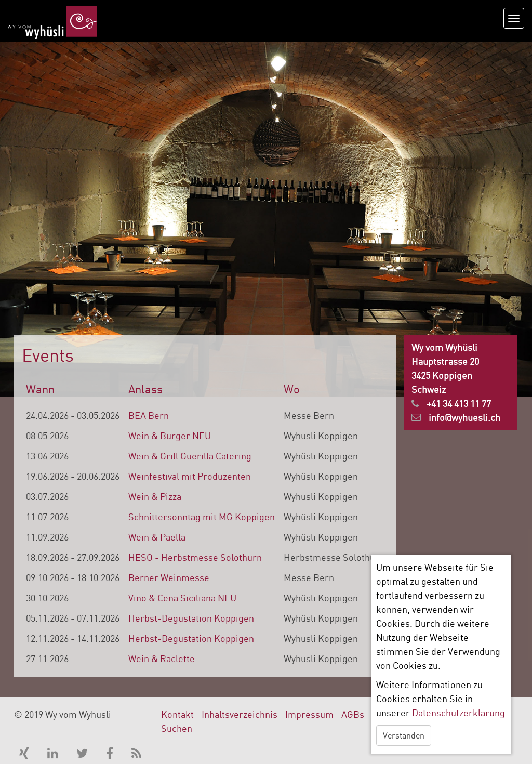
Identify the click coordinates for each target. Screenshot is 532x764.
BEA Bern (149, 415)
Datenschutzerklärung (458, 713)
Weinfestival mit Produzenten (190, 476)
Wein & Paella (157, 537)
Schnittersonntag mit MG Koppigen (202, 517)
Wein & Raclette (162, 658)
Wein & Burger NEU (170, 436)
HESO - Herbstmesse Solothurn (195, 557)
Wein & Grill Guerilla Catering (190, 456)
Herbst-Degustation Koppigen (191, 618)
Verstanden (404, 735)
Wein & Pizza (155, 496)
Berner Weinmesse (169, 577)
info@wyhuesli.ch (464, 417)
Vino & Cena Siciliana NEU (182, 598)
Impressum (309, 714)
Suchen (177, 728)
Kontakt (177, 714)
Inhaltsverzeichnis (240, 714)
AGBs (353, 714)
